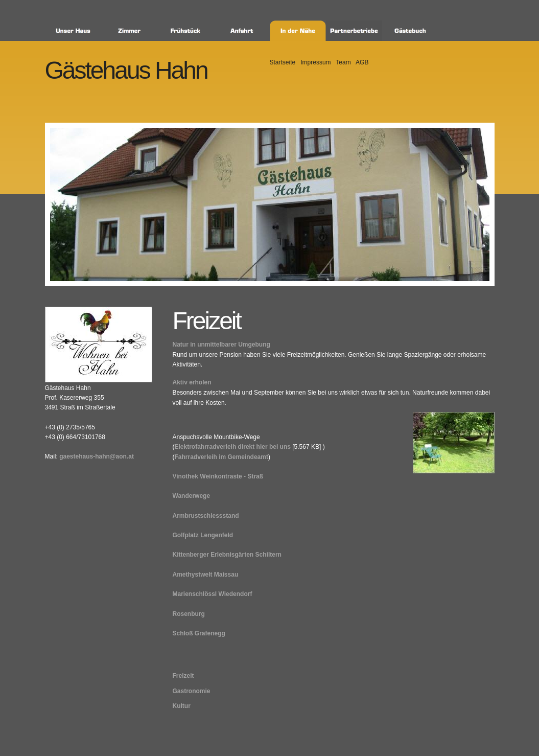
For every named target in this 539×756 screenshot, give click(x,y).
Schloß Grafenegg (199, 633)
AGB (362, 62)
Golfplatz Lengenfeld (203, 535)
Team (343, 62)
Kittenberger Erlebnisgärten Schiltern (227, 555)
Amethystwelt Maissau (206, 575)
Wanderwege (192, 496)
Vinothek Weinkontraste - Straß (218, 476)
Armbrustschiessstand (206, 516)
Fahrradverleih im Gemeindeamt (221, 457)
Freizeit (183, 676)
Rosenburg (189, 614)
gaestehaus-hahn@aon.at (97, 456)
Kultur (182, 706)
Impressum (315, 62)
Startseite (283, 62)
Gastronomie (192, 691)
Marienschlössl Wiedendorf (213, 594)
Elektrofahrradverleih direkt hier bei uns (233, 447)
